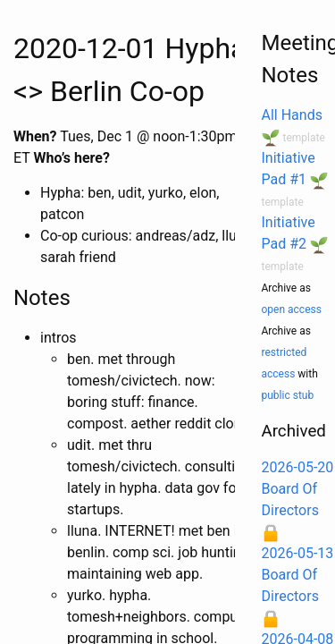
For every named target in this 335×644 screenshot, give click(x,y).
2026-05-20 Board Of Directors (298, 489)
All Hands (292, 115)
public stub (288, 395)
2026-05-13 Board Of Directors (298, 575)
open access (292, 309)
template (303, 138)
